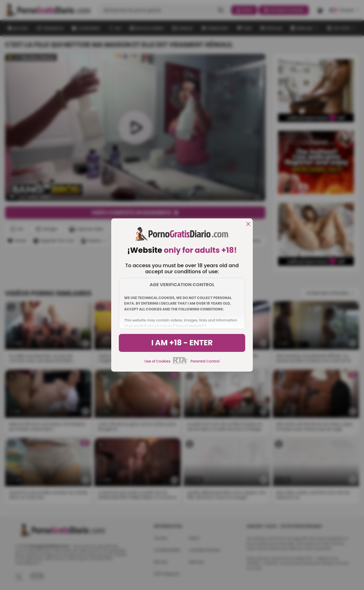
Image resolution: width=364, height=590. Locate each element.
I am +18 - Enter (182, 343)
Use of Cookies (158, 361)
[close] (248, 224)
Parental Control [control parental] (205, 361)
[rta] (180, 363)
